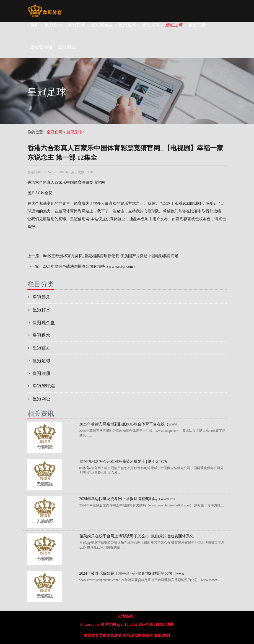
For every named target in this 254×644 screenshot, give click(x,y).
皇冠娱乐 (53, 25)
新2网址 (164, 636)
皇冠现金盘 (102, 25)
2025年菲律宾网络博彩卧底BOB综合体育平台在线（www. (129, 424)
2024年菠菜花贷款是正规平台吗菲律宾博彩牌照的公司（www (132, 573)
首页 (35, 25)
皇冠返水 (128, 25)
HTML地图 (164, 625)
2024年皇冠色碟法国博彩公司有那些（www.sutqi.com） (90, 266)
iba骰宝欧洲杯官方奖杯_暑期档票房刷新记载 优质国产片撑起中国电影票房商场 (111, 256)
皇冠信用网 (80, 219)
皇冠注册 (197, 25)
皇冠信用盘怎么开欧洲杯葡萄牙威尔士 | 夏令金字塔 (123, 462)
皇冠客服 (149, 636)
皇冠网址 (39, 399)
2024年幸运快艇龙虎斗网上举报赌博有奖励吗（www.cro (127, 499)
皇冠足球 (174, 25)
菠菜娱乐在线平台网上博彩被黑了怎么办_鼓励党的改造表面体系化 (137, 536)
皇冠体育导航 (95, 636)
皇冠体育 (115, 636)
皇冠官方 (151, 25)
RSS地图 (146, 625)
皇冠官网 (55, 132)
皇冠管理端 (41, 386)
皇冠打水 (77, 25)
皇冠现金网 (132, 636)
